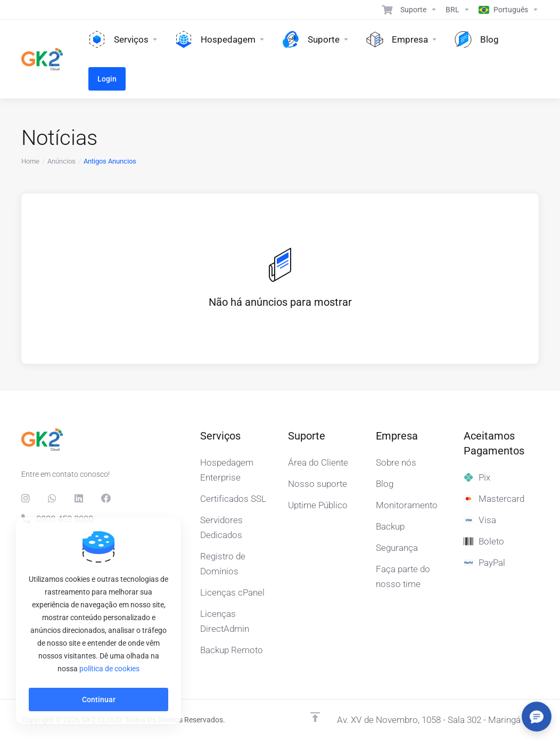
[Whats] (53, 498)
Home (30, 161)
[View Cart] (387, 10)
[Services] (123, 39)
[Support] (419, 10)
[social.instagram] (26, 498)
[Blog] (477, 39)
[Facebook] (106, 498)
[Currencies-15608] (458, 10)
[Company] (402, 39)
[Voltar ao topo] (315, 717)
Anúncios (61, 161)
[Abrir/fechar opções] (537, 717)
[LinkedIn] (79, 498)
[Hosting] (220, 39)
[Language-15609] (507, 10)
